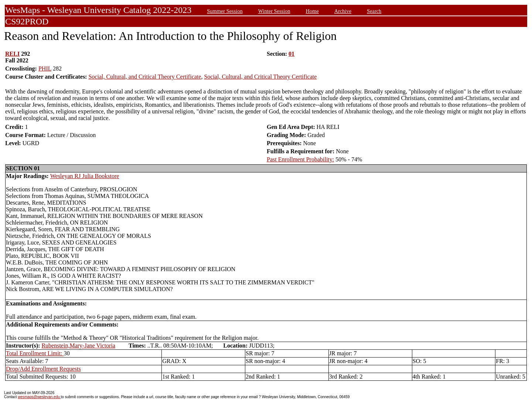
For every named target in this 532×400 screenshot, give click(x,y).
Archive (343, 11)
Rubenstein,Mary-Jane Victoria (78, 346)
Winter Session (274, 11)
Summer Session (225, 11)
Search (374, 11)
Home (312, 11)
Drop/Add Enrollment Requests (43, 369)
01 (291, 54)
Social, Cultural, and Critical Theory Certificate (145, 77)
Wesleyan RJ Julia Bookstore (85, 176)
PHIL (45, 69)
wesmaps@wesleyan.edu (39, 397)
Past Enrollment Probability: (300, 159)
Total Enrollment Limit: (35, 353)
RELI (12, 54)
